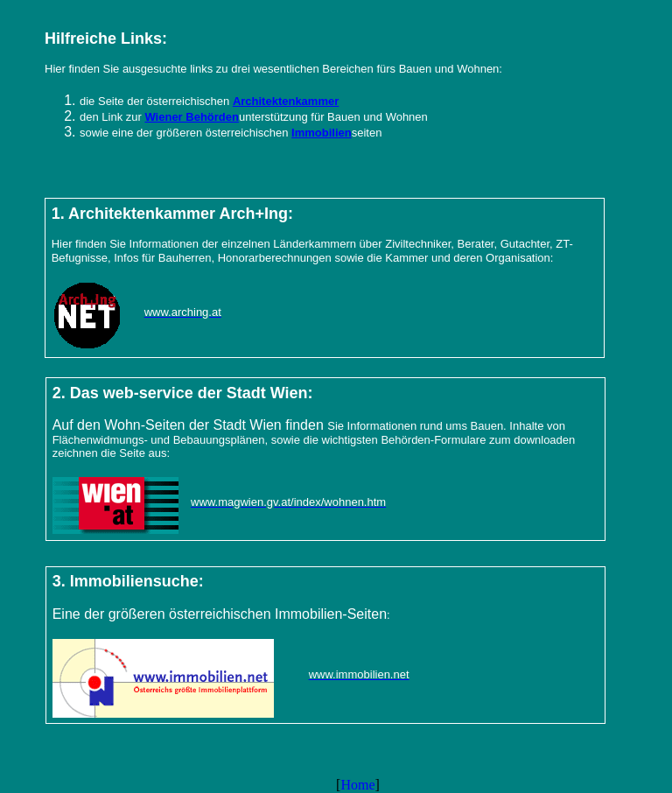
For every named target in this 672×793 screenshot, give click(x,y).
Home (357, 785)
